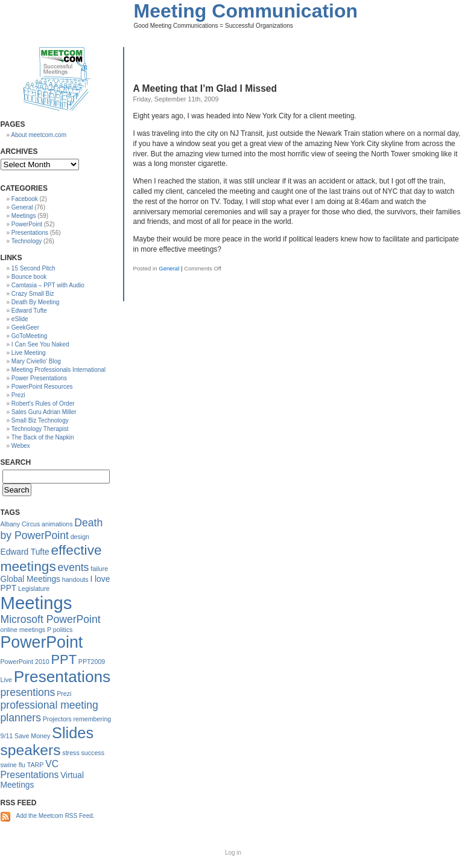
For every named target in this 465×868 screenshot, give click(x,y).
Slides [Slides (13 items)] (73, 733)
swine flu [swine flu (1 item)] (13, 765)
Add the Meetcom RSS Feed (55, 816)
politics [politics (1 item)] (63, 630)
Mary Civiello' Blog (36, 361)
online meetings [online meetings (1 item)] (23, 630)
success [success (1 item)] (93, 753)
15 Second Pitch (33, 268)
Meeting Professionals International (59, 370)
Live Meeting (29, 353)
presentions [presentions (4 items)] (28, 692)
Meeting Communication (246, 11)
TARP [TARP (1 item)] (36, 765)
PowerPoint (27, 224)
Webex (21, 446)
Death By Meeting (36, 302)
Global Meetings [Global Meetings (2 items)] (30, 579)
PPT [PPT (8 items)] (64, 659)
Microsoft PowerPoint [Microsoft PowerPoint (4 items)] (51, 619)
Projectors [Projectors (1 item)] (57, 719)
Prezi (18, 395)
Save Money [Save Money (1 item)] (32, 736)
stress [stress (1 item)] (71, 753)
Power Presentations (39, 378)
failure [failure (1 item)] (99, 569)
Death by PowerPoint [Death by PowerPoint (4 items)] (52, 529)
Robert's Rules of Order (43, 404)
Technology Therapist (40, 429)
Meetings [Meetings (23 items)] (36, 603)
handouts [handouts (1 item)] (75, 579)
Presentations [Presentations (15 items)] (62, 677)
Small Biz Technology (40, 420)
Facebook (25, 199)
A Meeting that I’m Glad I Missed (205, 88)
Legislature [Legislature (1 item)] (34, 589)
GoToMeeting (29, 336)
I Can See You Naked (40, 344)
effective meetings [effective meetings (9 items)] (51, 558)
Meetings (24, 216)
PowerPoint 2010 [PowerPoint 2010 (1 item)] (25, 662)
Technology (27, 241)
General (169, 268)
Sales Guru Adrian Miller (44, 412)
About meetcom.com (39, 135)
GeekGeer (25, 327)
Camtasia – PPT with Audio (48, 285)
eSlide (20, 319)
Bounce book (29, 277)
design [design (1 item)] (80, 537)
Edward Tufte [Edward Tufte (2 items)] (25, 552)
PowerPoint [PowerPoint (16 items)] (42, 642)
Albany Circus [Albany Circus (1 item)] (21, 524)
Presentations (30, 233)
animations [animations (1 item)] (57, 524)
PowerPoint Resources (42, 387)
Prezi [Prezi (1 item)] (64, 694)
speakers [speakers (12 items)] (31, 750)
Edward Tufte (29, 311)
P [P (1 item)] (49, 630)
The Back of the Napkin (43, 437)
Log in (233, 853)
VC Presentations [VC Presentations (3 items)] (30, 769)
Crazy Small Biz (33, 294)
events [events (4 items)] (74, 567)
